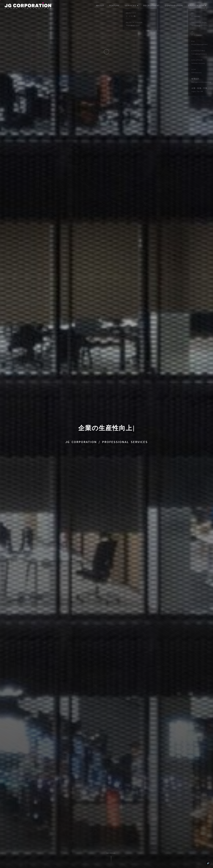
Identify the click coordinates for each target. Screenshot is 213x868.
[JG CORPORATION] (28, 6)
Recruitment (152, 5)
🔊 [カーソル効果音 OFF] (208, 863)
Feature (114, 5)
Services (131, 5)
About (100, 5)
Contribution (174, 5)
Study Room (197, 5)
